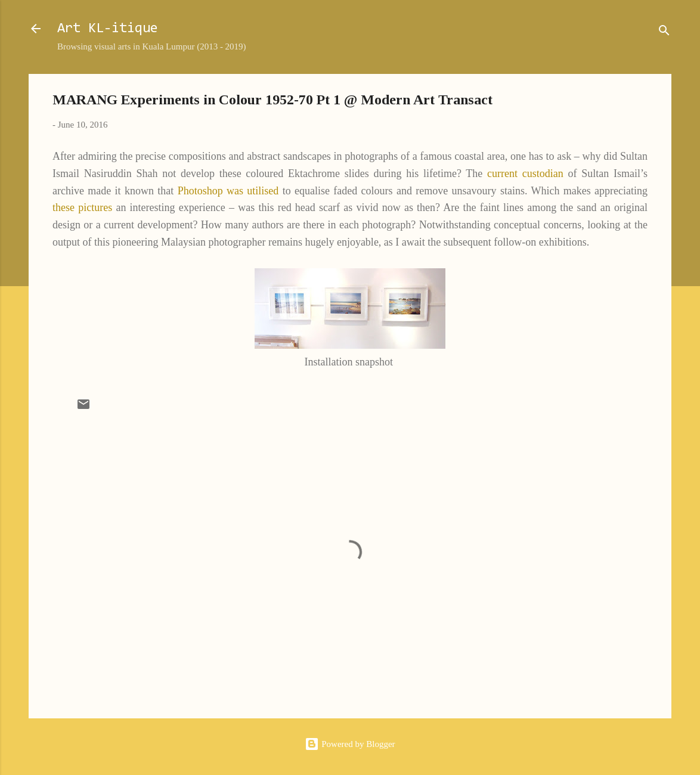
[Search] (664, 32)
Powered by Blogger (350, 744)
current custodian (525, 173)
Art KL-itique (108, 29)
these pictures (82, 207)
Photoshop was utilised (228, 191)
